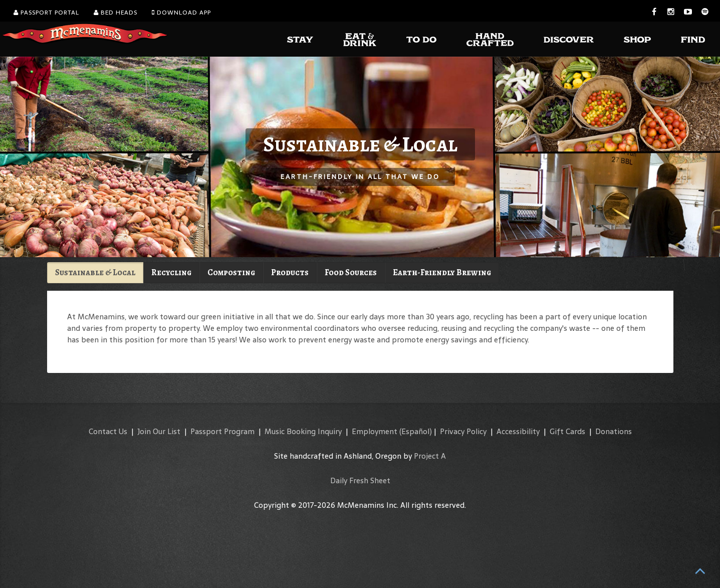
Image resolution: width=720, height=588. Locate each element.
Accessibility (518, 431)
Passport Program (222, 431)
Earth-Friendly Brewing (442, 272)
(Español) (416, 431)
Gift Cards (567, 431)
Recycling (171, 272)
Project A (430, 456)
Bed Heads (115, 13)
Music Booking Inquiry (303, 431)
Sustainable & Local (95, 272)
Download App (181, 13)
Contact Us (108, 431)
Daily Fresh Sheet (360, 480)
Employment (375, 431)
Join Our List (159, 431)
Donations (614, 431)
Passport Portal (46, 13)
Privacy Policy (463, 431)
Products (290, 272)
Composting (231, 272)
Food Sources (351, 272)
